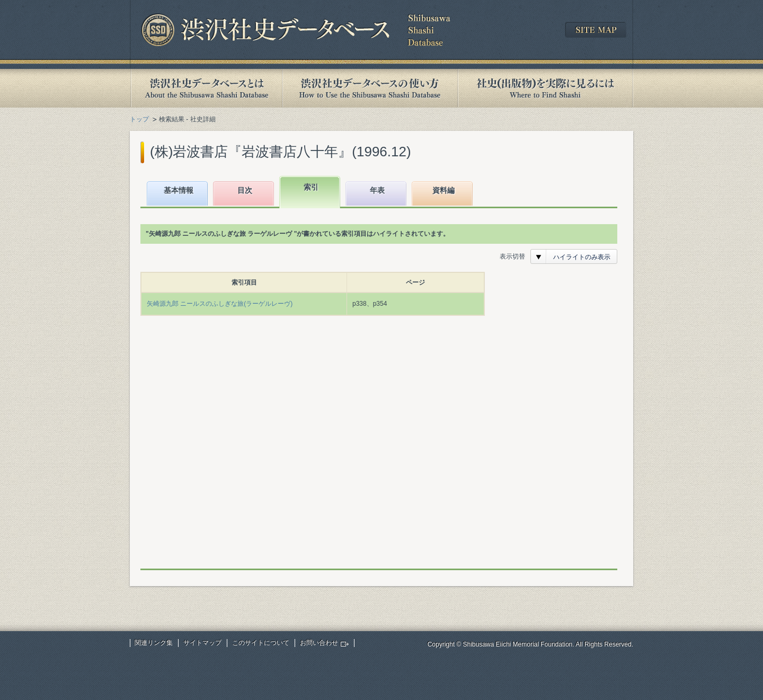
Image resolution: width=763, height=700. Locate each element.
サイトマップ (202, 643)
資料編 (443, 190)
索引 (311, 187)
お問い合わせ (319, 643)
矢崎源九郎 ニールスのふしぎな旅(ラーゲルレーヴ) (220, 304)
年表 (377, 190)
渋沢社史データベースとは (206, 88)
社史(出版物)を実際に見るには (545, 88)
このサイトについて (261, 643)
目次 (245, 190)
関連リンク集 (154, 643)
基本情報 (179, 190)
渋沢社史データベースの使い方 (370, 88)
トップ (139, 119)
